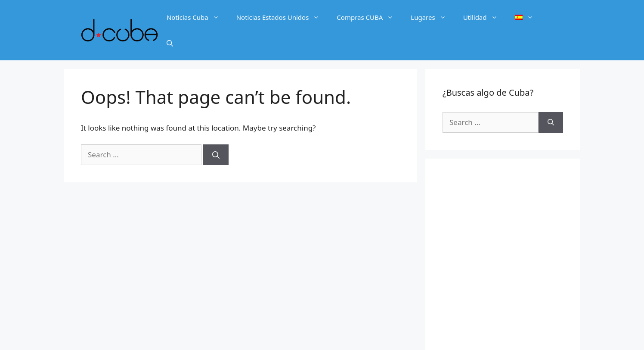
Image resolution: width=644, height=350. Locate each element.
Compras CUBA (369, 17)
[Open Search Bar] (170, 43)
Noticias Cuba (197, 17)
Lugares (432, 17)
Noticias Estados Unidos (282, 17)
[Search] (216, 155)
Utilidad (485, 17)
